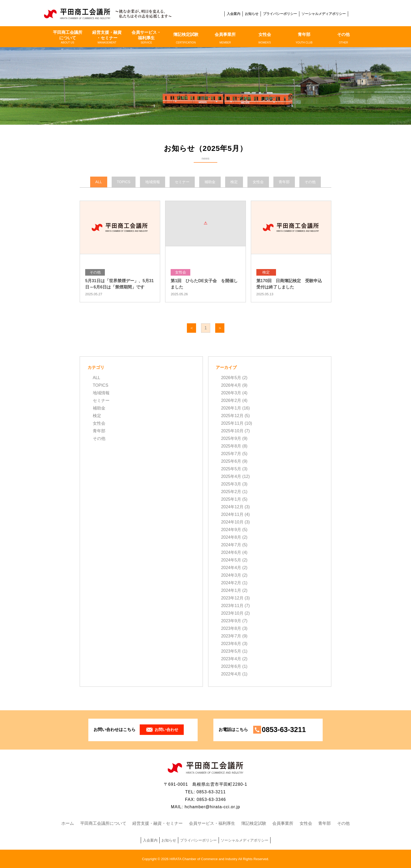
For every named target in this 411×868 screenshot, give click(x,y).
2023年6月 (231, 644)
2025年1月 (231, 499)
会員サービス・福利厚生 (146, 37)
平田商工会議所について (67, 37)
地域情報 (101, 393)
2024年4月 (231, 568)
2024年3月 (231, 575)
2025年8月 (231, 446)
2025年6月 (231, 461)
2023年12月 (232, 598)
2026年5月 (231, 378)
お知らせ (252, 14)
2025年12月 (232, 416)
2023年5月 (231, 651)
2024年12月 (232, 507)
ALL (96, 378)
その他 (343, 38)
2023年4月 (231, 659)
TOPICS (101, 385)
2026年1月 (231, 408)
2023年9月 (231, 621)
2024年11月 (232, 514)
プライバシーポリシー (280, 14)
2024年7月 (231, 545)
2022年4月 (231, 674)
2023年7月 (231, 636)
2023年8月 (231, 628)
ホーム (68, 823)
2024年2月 (231, 583)
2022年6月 (231, 666)
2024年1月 (231, 590)
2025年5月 (231, 469)
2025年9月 (231, 438)
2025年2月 (231, 492)
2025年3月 (231, 484)
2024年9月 (231, 530)
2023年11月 (232, 606)
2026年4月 (231, 385)
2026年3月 (231, 393)
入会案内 (234, 14)
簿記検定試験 (186, 38)
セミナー (101, 400)
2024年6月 (231, 552)
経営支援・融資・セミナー (107, 37)
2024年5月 (231, 560)
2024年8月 (231, 537)
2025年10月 (232, 431)
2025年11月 (232, 423)
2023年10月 (232, 613)
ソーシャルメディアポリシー (324, 14)
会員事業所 (225, 38)
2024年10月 (232, 522)
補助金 (99, 408)
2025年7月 (231, 454)
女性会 (264, 38)
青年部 (304, 38)
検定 (97, 416)
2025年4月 (231, 476)
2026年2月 (231, 400)
